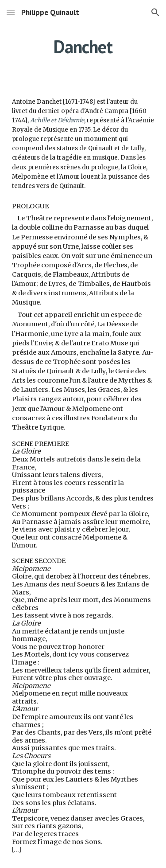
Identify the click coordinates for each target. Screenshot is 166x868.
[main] (83, 47)
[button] (11, 12)
